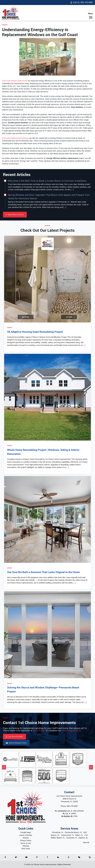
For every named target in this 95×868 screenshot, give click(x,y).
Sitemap (26, 846)
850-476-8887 (87, 2)
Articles (26, 838)
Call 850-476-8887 (14, 737)
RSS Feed (26, 849)
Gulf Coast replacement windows (15, 138)
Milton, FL (79, 835)
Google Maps (26, 832)
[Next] (91, 767)
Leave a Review (26, 835)
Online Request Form (16, 743)
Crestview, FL (72, 838)
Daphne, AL (83, 838)
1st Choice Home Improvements (43, 865)
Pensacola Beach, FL (73, 832)
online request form (71, 731)
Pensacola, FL (58, 832)
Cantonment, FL (67, 835)
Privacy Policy (26, 841)
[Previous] (4, 767)
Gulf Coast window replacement (15, 81)
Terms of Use (26, 843)
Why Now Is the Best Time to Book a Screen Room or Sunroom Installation (47, 181)
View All (86, 843)
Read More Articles (15, 215)
